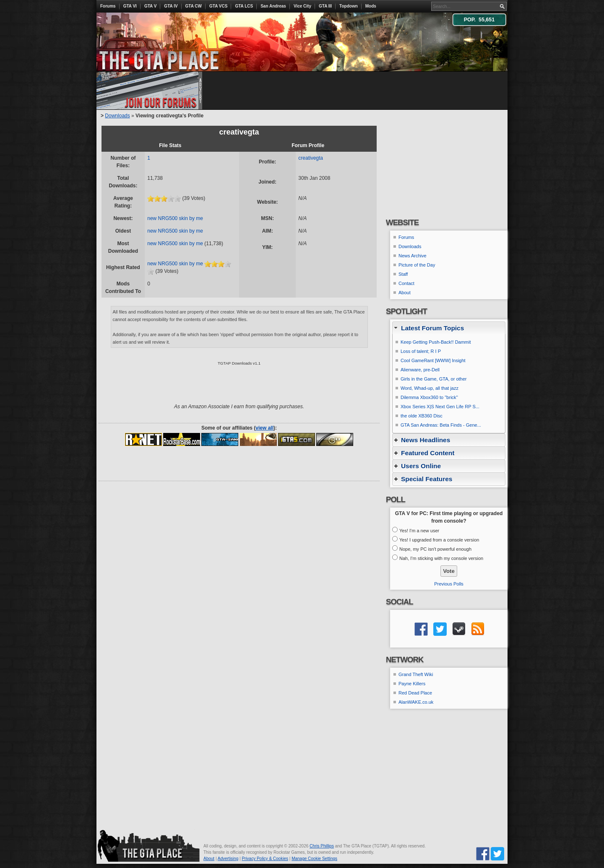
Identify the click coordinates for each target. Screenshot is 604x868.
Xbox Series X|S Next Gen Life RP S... (440, 407)
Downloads (117, 116)
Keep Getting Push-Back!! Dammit (436, 342)
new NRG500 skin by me (175, 218)
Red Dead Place (415, 693)
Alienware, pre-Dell (420, 370)
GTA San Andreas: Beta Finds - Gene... (441, 425)
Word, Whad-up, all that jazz (430, 388)
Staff (403, 274)
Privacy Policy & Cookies (265, 859)
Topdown (349, 6)
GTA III (325, 6)
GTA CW (194, 6)
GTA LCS (244, 6)
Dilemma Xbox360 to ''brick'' (429, 397)
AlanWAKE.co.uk (416, 702)
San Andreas (273, 6)
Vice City (302, 6)
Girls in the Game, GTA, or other (434, 379)
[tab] (449, 328)
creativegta (311, 158)
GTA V (150, 6)
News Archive (413, 256)
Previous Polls (449, 584)
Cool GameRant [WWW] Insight (433, 360)
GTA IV (171, 6)
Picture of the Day (417, 265)
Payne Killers (412, 684)
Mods (371, 6)
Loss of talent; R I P (421, 351)
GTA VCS (218, 6)
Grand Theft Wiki (416, 674)
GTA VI (130, 6)
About (405, 293)
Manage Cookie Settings (314, 859)
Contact (406, 283)
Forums (108, 6)
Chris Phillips (322, 846)
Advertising (228, 859)
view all (264, 428)
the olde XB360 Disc (422, 416)
